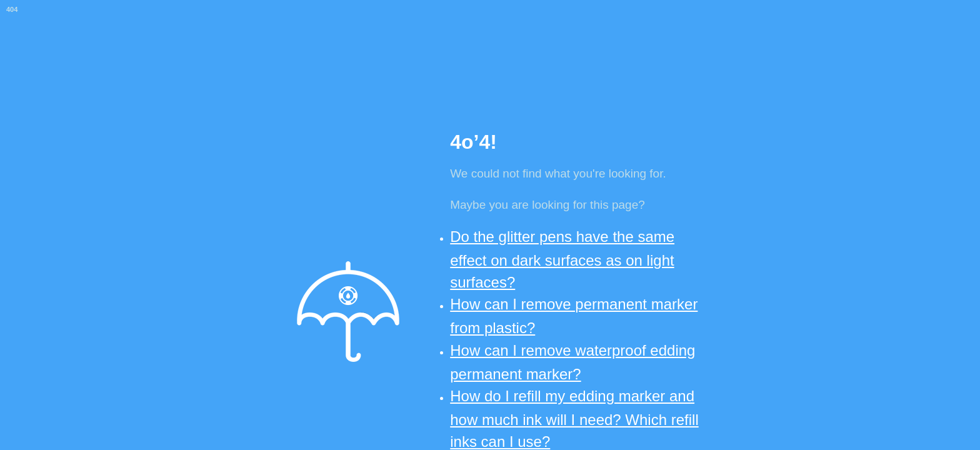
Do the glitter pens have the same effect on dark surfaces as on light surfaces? (562, 259)
